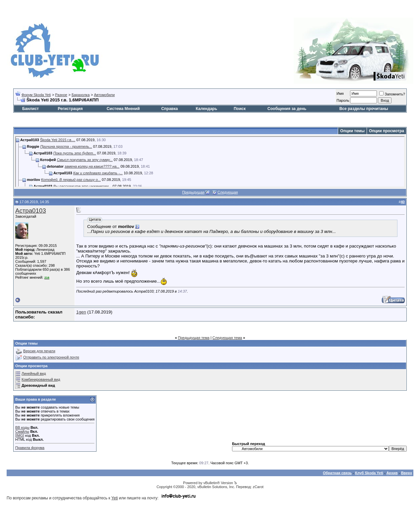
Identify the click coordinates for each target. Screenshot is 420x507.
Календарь (207, 109)
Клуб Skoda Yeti (369, 473)
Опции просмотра (387, 131)
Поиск (240, 109)
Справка (169, 109)
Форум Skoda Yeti (36, 95)
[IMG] (20, 435)
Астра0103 (31, 211)
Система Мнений (123, 109)
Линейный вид (34, 373)
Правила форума (30, 448)
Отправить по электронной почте (51, 357)
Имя (340, 93)
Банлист (30, 109)
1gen (81, 312)
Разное (61, 95)
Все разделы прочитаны (364, 109)
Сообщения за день (287, 109)
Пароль (343, 100)
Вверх (407, 473)
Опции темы (352, 131)
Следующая (228, 192)
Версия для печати (39, 351)
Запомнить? (392, 94)
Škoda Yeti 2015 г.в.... (58, 140)
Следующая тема (227, 338)
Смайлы (22, 431)
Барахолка (81, 95)
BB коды (22, 427)
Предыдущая (193, 192)
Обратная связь (337, 473)
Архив (392, 473)
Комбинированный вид (41, 379)
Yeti (115, 498)
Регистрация (70, 109)
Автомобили (104, 95)
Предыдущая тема (194, 338)
